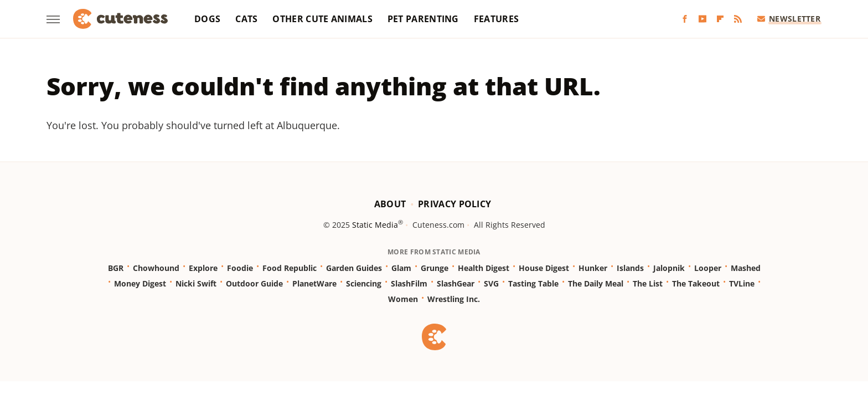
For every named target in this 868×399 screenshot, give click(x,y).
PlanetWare (314, 283)
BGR (116, 268)
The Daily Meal (596, 283)
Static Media (375, 225)
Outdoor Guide (254, 283)
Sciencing (364, 283)
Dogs (207, 19)
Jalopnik (669, 268)
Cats (246, 19)
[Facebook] (685, 19)
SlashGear (456, 283)
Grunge (435, 268)
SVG (491, 283)
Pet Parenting (423, 19)
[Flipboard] (720, 19)
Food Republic (290, 268)
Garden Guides (354, 268)
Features (496, 19)
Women (403, 299)
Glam (401, 268)
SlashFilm (409, 283)
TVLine (742, 283)
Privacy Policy (454, 204)
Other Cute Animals (322, 19)
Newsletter (789, 19)
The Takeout (696, 283)
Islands (630, 268)
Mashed (746, 268)
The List (648, 283)
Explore (203, 268)
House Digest (544, 268)
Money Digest (140, 283)
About (390, 204)
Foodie (240, 268)
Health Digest (484, 268)
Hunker (593, 268)
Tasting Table (533, 283)
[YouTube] (702, 19)
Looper (708, 268)
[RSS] (738, 19)
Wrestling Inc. (454, 299)
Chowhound (156, 268)
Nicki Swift (196, 283)
